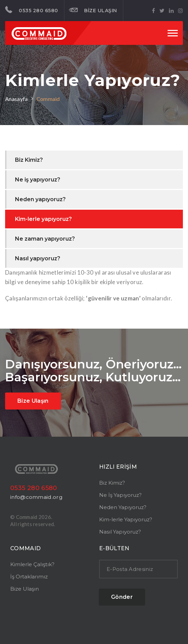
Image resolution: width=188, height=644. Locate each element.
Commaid (48, 99)
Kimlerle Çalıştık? (32, 564)
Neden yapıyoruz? (40, 199)
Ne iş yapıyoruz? (38, 180)
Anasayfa (17, 99)
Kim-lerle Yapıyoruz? (126, 519)
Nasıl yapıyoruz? (38, 258)
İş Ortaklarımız (29, 577)
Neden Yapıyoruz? (123, 507)
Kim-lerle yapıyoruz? (43, 219)
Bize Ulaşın (33, 401)
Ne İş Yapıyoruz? (120, 495)
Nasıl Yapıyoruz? (120, 532)
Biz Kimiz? (29, 160)
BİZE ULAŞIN (93, 10)
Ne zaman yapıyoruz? (45, 239)
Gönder (122, 597)
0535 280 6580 (32, 10)
